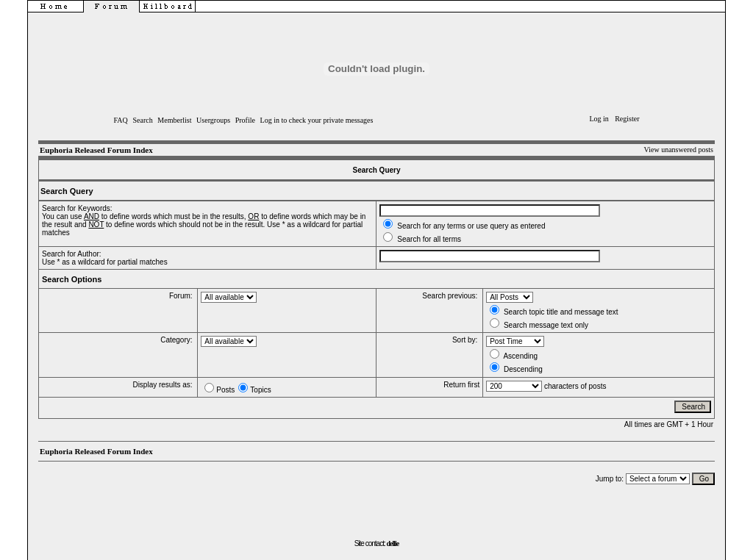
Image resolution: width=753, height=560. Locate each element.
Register (627, 119)
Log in (599, 119)
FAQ (121, 120)
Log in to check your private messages (317, 120)
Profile (245, 120)
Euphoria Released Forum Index (96, 150)
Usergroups (213, 120)
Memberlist (174, 120)
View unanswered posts (679, 150)
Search (142, 120)
